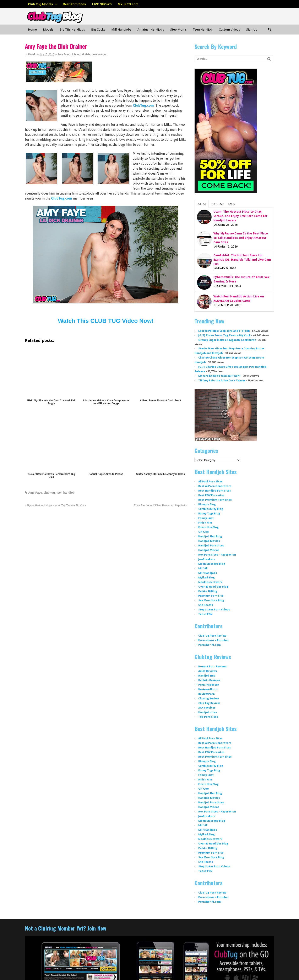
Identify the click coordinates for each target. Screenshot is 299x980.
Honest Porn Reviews (213, 666)
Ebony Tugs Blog (209, 513)
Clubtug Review (209, 698)
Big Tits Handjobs (72, 30)
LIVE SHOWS (102, 4)
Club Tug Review (209, 703)
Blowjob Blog (207, 504)
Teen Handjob (203, 30)
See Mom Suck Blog (211, 600)
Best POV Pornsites (211, 495)
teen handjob (100, 54)
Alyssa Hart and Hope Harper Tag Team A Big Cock (55, 505)
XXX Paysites (207, 708)
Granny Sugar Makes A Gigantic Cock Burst (227, 340)
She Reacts (206, 605)
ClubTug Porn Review (212, 636)
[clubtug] (59, 81)
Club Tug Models (40, 4)
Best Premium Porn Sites (215, 500)
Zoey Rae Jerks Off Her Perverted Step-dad (160, 505)
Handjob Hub (207, 676)
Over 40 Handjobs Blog (213, 587)
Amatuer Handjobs (151, 30)
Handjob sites (208, 712)
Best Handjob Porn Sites (215, 491)
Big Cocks (98, 30)
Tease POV (205, 614)
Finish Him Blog (208, 527)
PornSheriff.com (210, 645)
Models (48, 30)
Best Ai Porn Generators (215, 486)
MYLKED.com (128, 4)
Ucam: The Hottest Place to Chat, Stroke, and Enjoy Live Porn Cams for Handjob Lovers (240, 216)
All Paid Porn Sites (210, 481)
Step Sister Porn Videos (214, 610)
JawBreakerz (207, 559)
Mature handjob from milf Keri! (219, 376)
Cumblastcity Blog (211, 509)
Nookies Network (210, 582)
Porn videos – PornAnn (213, 640)
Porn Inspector (209, 685)
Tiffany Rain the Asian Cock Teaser (222, 380)
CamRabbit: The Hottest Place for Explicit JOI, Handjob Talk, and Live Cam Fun (242, 260)
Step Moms (178, 30)
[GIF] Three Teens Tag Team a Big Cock (224, 335)
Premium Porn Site (211, 596)
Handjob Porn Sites (211, 545)
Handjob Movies (209, 541)
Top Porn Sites (208, 717)
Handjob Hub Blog (210, 536)
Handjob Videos (209, 550)
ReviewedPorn (208, 689)
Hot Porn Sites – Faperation (217, 555)
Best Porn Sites (74, 4)
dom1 (32, 54)
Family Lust (206, 518)
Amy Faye (63, 54)
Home (32, 30)
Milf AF (203, 568)
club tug (75, 54)
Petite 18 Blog (208, 591)
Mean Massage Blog (212, 564)
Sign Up (252, 30)
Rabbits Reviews (209, 680)
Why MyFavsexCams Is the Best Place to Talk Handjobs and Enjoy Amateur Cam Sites (241, 238)
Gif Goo (204, 532)
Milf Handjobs (121, 30)
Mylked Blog (206, 578)
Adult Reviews (208, 671)
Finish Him (205, 523)
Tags (231, 204)
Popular (217, 204)
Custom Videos (229, 30)
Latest (202, 204)
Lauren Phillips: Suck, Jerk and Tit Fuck (224, 331)
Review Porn (206, 694)
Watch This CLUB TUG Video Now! (106, 321)
